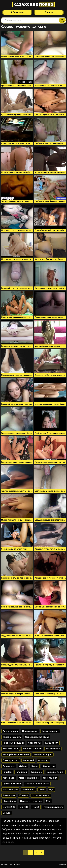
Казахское (33, 5)
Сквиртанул (34, 743)
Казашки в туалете (53, 807)
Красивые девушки (13, 743)
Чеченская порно (43, 755)
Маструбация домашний (16, 755)
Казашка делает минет (37, 784)
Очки (42, 790)
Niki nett (24, 807)
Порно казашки (11, 864)
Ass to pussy (9, 778)
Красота (23, 795)
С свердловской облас (37, 737)
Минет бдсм (9, 801)
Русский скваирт (12, 784)
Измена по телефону (31, 801)
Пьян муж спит (11, 760)
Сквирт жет (9, 766)
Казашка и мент (50, 731)
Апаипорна (9, 795)
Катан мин (21, 772)
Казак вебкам (53, 749)
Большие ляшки (55, 772)
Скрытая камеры (41, 795)
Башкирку (37, 772)
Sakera (35, 766)
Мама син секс (11, 749)
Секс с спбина (10, 731)
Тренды (49, 12)
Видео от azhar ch (32, 749)
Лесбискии (28, 790)
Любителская (50, 778)
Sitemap (62, 865)
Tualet (36, 807)
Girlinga (23, 766)
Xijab (49, 801)
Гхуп (51, 790)
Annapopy (43, 760)
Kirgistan (7, 772)
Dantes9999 (9, 807)
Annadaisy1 (28, 760)
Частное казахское (29, 778)
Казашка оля (52, 743)
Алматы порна (10, 790)
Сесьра (7, 813)
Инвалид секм (30, 731)
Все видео (17, 12)
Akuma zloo (49, 766)
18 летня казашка (12, 737)
